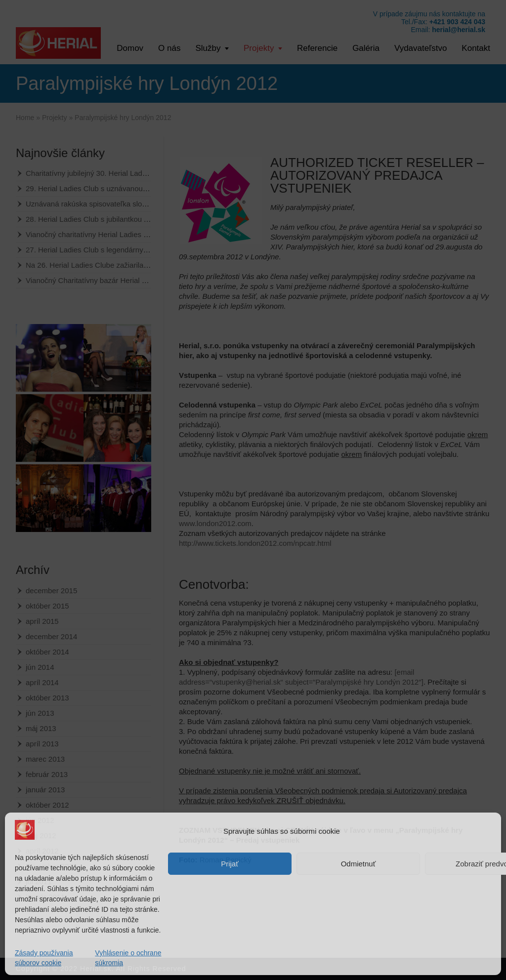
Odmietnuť (358, 864)
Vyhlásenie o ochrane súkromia (128, 958)
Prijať (230, 864)
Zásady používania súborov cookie (44, 958)
